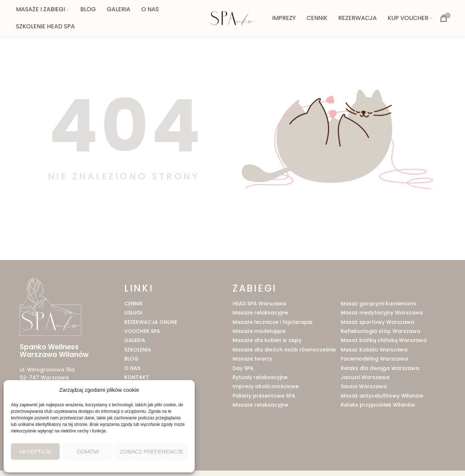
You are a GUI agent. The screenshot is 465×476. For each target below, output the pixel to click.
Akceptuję (35, 451)
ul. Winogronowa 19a (47, 370)
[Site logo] (232, 18)
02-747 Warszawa (44, 378)
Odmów (88, 451)
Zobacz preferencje (152, 451)
